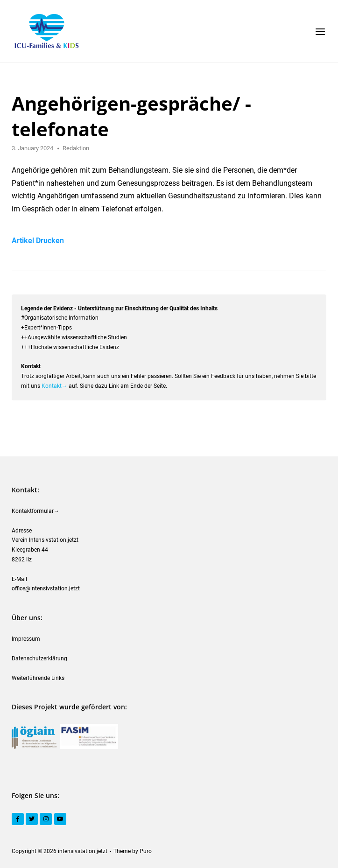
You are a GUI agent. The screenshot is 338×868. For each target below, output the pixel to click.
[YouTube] (60, 819)
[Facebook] (18, 819)
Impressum (26, 639)
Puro (146, 851)
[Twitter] (32, 819)
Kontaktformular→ (35, 511)
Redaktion (76, 148)
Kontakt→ (54, 386)
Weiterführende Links (38, 678)
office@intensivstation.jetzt (46, 588)
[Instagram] (46, 819)
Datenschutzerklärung (39, 658)
